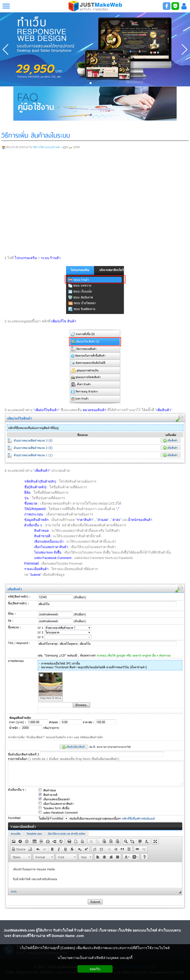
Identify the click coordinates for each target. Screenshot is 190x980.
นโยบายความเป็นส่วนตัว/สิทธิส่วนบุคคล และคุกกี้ (95, 958)
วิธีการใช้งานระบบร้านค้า (47, 147)
